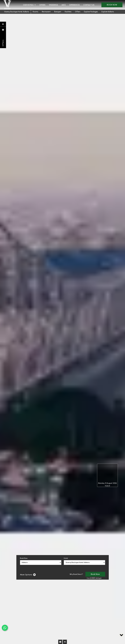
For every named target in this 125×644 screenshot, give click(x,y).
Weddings (53, 5)
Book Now (112, 5)
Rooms (35, 12)
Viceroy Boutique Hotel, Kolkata (17, 12)
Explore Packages (91, 12)
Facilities (68, 12)
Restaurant (46, 12)
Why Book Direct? (76, 574)
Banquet (58, 12)
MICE (64, 5)
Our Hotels (29, 5)
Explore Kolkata (108, 12)
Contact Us (89, 5)
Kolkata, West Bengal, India (107, 473)
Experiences (74, 5)
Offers (42, 5)
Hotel (66, 558)
